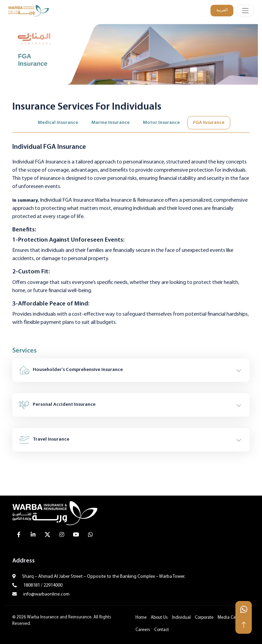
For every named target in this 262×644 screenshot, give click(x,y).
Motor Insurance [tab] (161, 123)
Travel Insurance (44, 440)
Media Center (230, 618)
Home (141, 618)
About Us (159, 618)
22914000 (53, 585)
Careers (143, 630)
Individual (181, 618)
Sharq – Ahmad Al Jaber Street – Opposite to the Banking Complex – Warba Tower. (103, 577)
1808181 (32, 585)
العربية (222, 10)
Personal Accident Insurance (57, 405)
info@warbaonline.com (46, 594)
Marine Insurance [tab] (111, 123)
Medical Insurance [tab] (58, 123)
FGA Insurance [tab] (209, 123)
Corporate (204, 618)
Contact (162, 630)
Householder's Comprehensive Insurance (71, 370)
